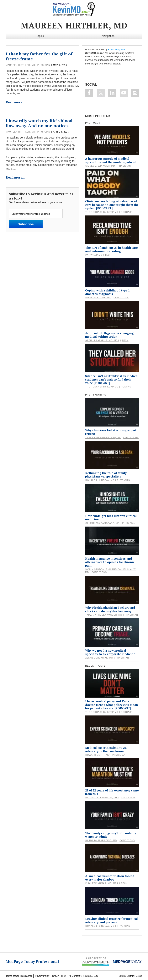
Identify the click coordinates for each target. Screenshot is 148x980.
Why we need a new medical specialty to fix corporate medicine (110, 652)
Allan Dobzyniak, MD (99, 658)
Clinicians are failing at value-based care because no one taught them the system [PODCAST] (112, 205)
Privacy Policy (42, 976)
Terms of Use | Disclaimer (19, 976)
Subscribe (26, 224)
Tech (108, 255)
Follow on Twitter (101, 93)
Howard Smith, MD (98, 755)
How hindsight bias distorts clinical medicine (111, 518)
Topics (40, 36)
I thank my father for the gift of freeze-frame (39, 56)
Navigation (108, 36)
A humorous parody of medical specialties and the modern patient (111, 160)
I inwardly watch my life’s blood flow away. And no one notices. (39, 123)
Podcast (127, 212)
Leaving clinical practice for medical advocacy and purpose (111, 920)
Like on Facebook (89, 93)
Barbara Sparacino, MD (101, 840)
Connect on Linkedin (112, 93)
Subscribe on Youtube (124, 93)
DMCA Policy (59, 976)
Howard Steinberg (98, 298)
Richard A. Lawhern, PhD (102, 798)
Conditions (121, 298)
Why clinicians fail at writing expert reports (111, 432)
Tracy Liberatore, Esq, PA (103, 437)
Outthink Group (134, 976)
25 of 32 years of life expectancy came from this (112, 792)
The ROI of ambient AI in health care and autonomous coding (111, 249)
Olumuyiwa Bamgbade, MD (102, 523)
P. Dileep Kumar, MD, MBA (102, 883)
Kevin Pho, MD (116, 50)
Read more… (16, 102)
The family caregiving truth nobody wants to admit (111, 835)
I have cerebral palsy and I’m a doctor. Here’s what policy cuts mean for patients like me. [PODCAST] (112, 705)
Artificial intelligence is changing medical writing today (109, 335)
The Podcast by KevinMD (102, 212)
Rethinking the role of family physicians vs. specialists (106, 475)
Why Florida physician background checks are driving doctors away (110, 609)
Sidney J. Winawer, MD (100, 166)
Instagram (135, 93)
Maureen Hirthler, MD (20, 65)
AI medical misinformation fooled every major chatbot (110, 878)
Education (128, 798)
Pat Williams (94, 255)
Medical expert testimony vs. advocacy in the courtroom (106, 749)
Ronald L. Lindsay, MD (100, 480)
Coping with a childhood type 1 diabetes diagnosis (107, 292)
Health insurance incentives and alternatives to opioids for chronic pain (110, 562)
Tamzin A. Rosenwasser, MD (104, 615)
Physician (44, 65)
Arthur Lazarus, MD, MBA (102, 340)
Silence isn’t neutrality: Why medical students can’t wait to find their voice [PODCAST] (112, 379)
